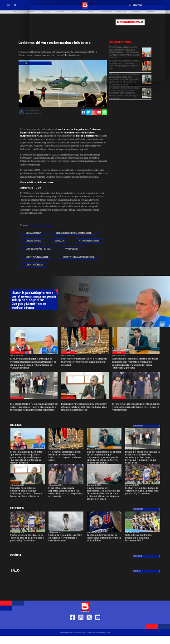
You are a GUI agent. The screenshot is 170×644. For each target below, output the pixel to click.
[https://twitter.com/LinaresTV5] (89, 625)
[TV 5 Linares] (15, 8)
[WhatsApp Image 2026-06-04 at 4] (147, 84)
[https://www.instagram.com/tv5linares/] (94, 112)
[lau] (104, 532)
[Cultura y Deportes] (34, 425)
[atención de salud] (89, 241)
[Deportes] (147, 426)
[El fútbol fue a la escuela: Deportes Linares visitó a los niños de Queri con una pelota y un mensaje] (136, 407)
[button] (34, 233)
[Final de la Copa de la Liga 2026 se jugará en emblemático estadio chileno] (66, 539)
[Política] (34, 556)
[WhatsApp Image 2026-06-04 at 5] (34, 354)
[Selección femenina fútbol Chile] (74, 233)
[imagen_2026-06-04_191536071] (104, 484)
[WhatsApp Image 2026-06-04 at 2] (136, 399)
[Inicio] (16, 12)
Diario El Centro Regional (41, 225)
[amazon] (60, 241)
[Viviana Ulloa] (21, 114)
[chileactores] (33, 241)
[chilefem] (143, 532)
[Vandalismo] (72, 249)
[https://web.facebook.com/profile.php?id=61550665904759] (72, 625)
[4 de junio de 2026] (34, 356)
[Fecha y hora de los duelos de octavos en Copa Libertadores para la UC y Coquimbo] (143, 492)
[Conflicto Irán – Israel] (38, 249)
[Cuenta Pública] (34, 265)
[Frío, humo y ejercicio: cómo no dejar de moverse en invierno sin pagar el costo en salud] (85, 362)
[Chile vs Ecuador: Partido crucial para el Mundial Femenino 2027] (143, 539)
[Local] (17, 353)
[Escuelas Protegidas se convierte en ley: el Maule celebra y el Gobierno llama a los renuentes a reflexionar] (85, 407)
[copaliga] (66, 532)
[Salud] (34, 571)
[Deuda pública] (34, 233)
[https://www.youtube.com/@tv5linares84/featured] (99, 112)
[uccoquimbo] (143, 484)
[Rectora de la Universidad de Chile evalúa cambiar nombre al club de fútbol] (104, 539)
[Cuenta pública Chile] (37, 257)
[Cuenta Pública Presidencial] (79, 257)
